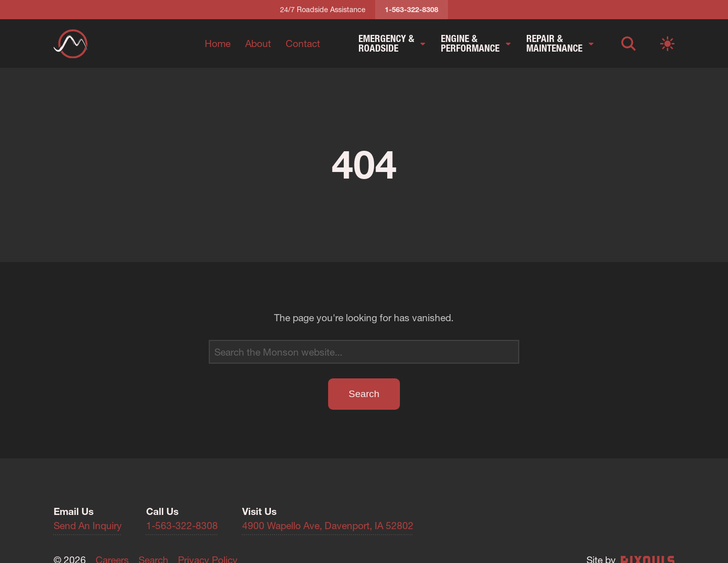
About (258, 44)
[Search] (364, 352)
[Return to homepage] (71, 44)
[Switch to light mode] (668, 44)
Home (218, 44)
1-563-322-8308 (182, 526)
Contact (303, 44)
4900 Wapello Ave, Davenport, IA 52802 (328, 526)
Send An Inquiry (88, 526)
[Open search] (629, 44)
